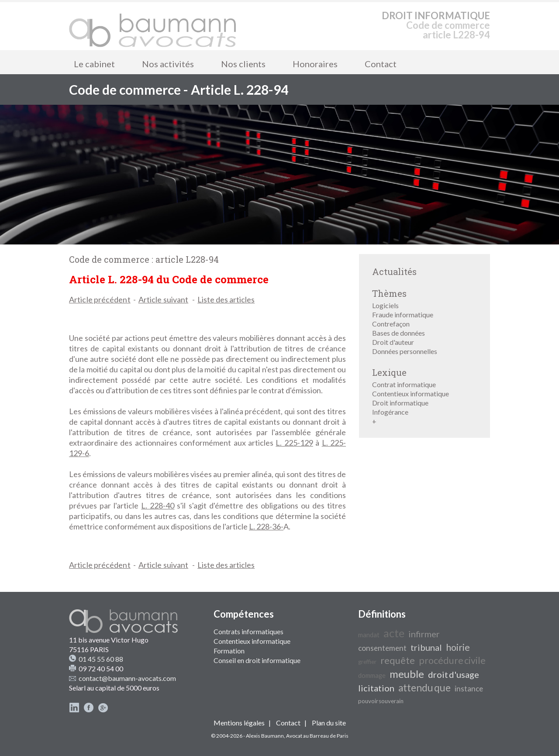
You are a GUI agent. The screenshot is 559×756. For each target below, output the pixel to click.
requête (398, 660)
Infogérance (390, 412)
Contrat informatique (404, 384)
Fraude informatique (403, 314)
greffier (367, 662)
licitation (376, 688)
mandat (369, 635)
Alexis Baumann (265, 736)
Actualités (394, 271)
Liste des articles (226, 299)
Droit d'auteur (393, 342)
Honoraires (315, 64)
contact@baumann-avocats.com (127, 678)
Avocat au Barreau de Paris (317, 736)
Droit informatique (400, 403)
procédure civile (452, 660)
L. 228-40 (158, 505)
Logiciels (385, 305)
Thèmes (389, 293)
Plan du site (329, 723)
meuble (407, 674)
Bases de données (399, 333)
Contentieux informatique (411, 393)
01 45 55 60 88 (101, 659)
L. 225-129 (294, 443)
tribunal (426, 647)
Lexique (389, 372)
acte (394, 633)
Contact (381, 64)
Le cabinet (94, 64)
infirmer (424, 634)
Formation (229, 651)
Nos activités (168, 64)
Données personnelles (405, 351)
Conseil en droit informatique (257, 660)
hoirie (458, 647)
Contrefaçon (391, 324)
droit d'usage (454, 674)
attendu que (424, 688)
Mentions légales (239, 723)
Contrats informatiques (248, 631)
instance (469, 689)
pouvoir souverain (381, 701)
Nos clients (243, 64)
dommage (372, 675)
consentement (382, 648)
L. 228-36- (266, 526)
